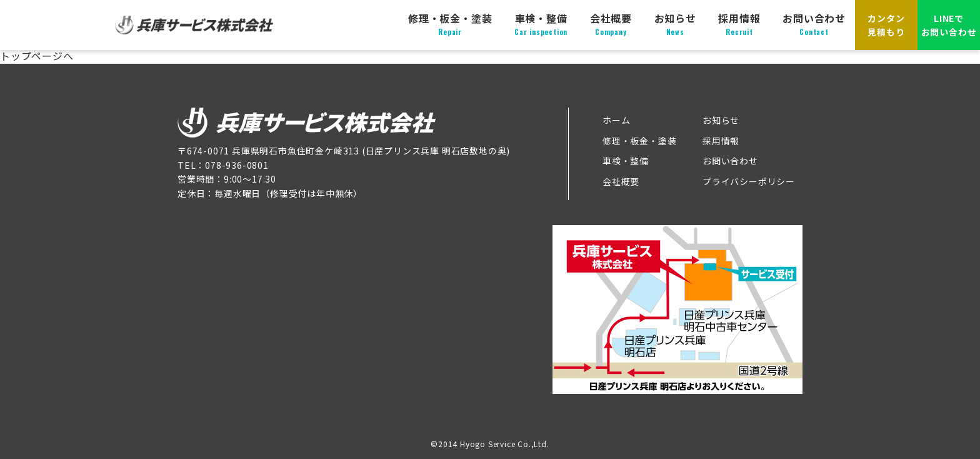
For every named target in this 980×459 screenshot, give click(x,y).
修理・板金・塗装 (450, 24)
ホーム (616, 120)
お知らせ (675, 24)
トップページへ (37, 56)
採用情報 (739, 24)
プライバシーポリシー (749, 181)
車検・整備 (541, 24)
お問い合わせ (814, 24)
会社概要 (611, 24)
